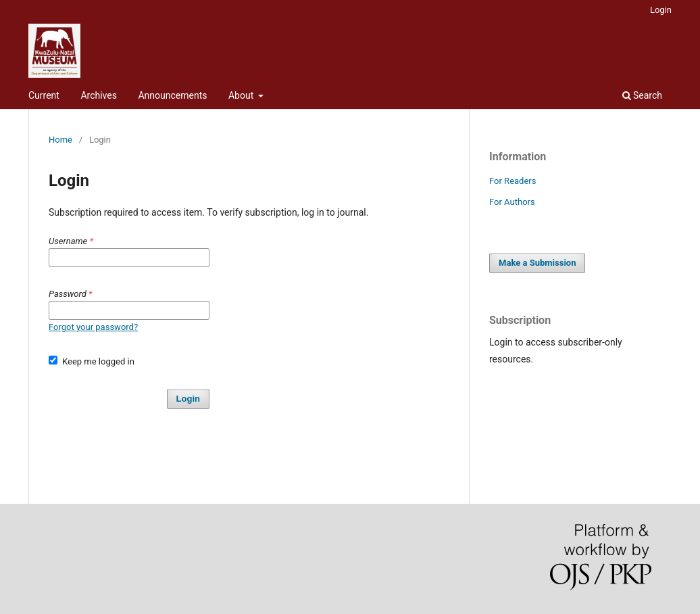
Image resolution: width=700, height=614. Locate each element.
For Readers (513, 181)
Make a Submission (537, 263)
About (242, 95)
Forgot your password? (93, 327)
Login (661, 10)
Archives (99, 95)
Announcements (172, 95)
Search (642, 95)
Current (44, 95)
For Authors (512, 202)
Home (60, 140)
